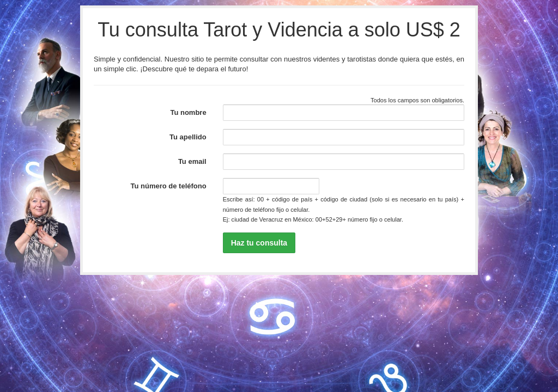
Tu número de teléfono (169, 186)
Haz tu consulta (259, 243)
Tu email (192, 161)
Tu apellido (188, 137)
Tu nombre (188, 112)
